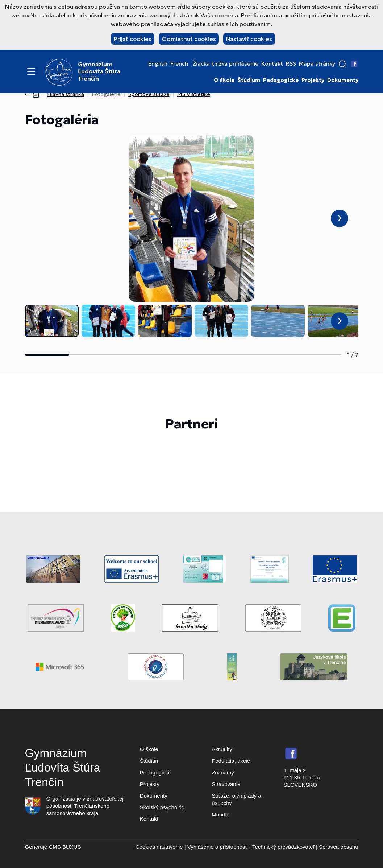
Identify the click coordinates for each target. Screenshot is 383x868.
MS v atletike (194, 94)
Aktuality (222, 749)
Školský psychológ (162, 807)
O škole (224, 80)
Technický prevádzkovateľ (283, 847)
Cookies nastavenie (159, 847)
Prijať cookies (133, 39)
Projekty (313, 80)
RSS (291, 64)
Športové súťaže (149, 94)
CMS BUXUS (65, 847)
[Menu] (31, 71)
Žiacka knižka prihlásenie (226, 64)
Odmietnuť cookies (189, 39)
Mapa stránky (317, 64)
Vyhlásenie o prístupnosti (218, 847)
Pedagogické (281, 80)
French (179, 64)
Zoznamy (223, 772)
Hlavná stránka (66, 94)
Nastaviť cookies (249, 39)
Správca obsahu (338, 847)
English (158, 64)
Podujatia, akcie (231, 761)
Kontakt (272, 64)
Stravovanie (226, 784)
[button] (342, 64)
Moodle (220, 814)
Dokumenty (343, 80)
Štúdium (249, 80)
